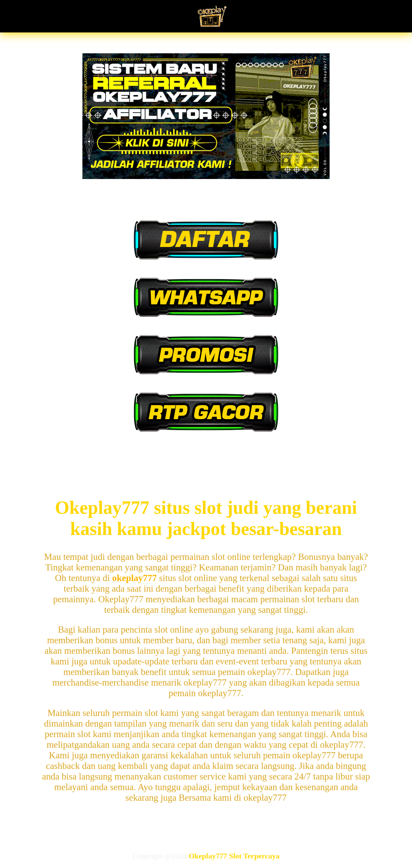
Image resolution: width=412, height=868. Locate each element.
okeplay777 (135, 578)
